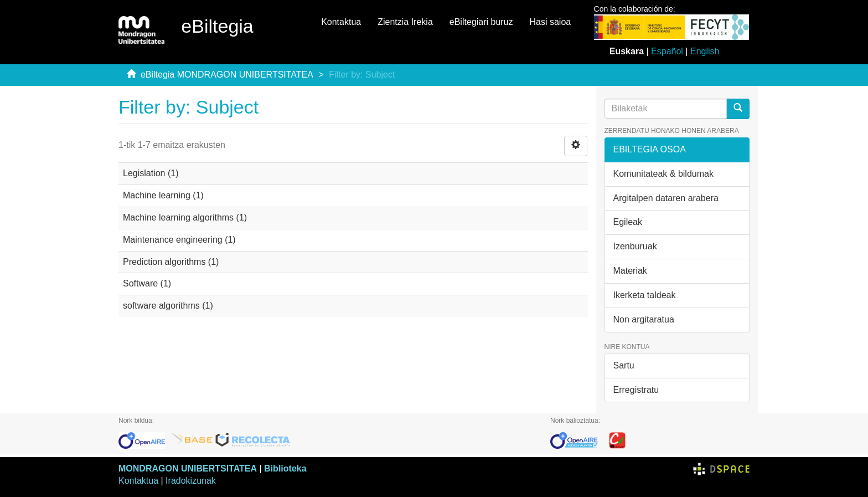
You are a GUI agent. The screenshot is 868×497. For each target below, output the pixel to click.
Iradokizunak (191, 481)
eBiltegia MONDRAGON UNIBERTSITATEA (227, 75)
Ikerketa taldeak (645, 295)
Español (667, 51)
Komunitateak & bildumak (663, 174)
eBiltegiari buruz (481, 22)
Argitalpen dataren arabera (666, 198)
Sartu (624, 365)
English (705, 51)
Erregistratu (636, 390)
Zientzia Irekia (405, 22)
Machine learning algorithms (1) (185, 217)
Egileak (628, 222)
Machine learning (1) (163, 195)
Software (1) (147, 283)
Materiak (630, 271)
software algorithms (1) (168, 306)
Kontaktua (341, 22)
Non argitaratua (644, 319)
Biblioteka (285, 468)
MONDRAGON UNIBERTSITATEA (188, 468)
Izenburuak (635, 246)
